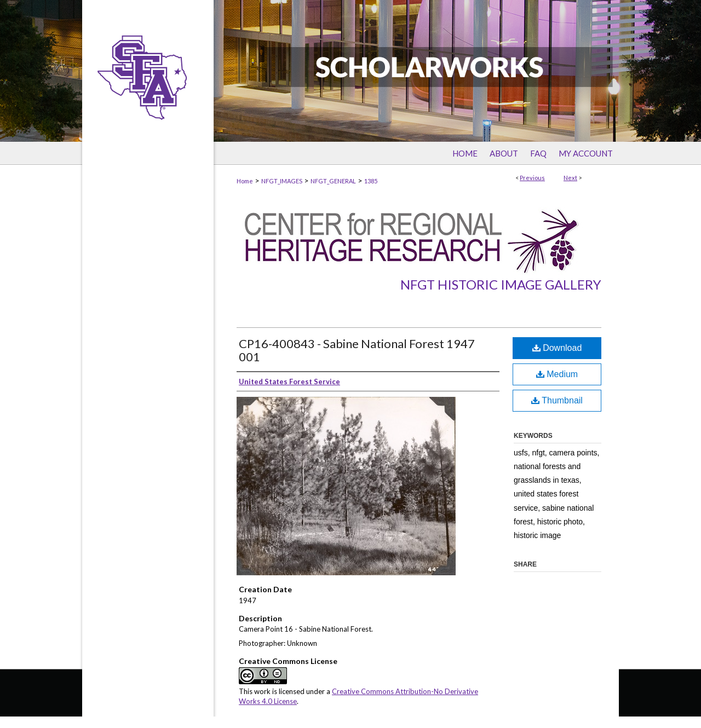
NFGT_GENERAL (333, 181)
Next (570, 178)
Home (245, 181)
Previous (532, 178)
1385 (371, 181)
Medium (557, 374)
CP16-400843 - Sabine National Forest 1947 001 (357, 350)
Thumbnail (557, 400)
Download (557, 348)
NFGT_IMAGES (282, 181)
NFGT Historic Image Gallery (501, 284)
